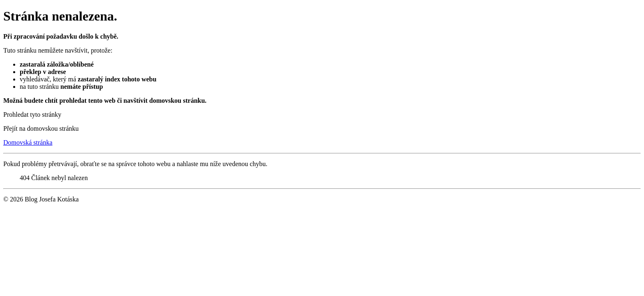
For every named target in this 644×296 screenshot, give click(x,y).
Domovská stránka (28, 142)
